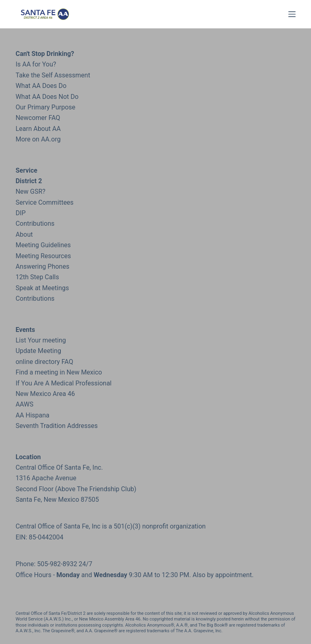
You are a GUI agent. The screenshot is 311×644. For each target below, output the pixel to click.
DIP (20, 213)
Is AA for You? (36, 64)
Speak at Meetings (42, 288)
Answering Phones (42, 266)
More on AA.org (38, 139)
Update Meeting (38, 351)
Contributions (35, 224)
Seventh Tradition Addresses (56, 426)
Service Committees (44, 202)
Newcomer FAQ (38, 118)
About (24, 234)
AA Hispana (32, 415)
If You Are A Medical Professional (63, 383)
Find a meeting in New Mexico (59, 372)
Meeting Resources (43, 256)
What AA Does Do (41, 86)
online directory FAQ (44, 362)
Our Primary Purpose (45, 107)
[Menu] (292, 14)
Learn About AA (38, 129)
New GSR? (30, 191)
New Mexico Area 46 (45, 394)
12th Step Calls (37, 277)
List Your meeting (40, 340)
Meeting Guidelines (43, 245)
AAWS (24, 404)
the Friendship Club (105, 489)
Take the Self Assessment (53, 75)
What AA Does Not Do (47, 97)
